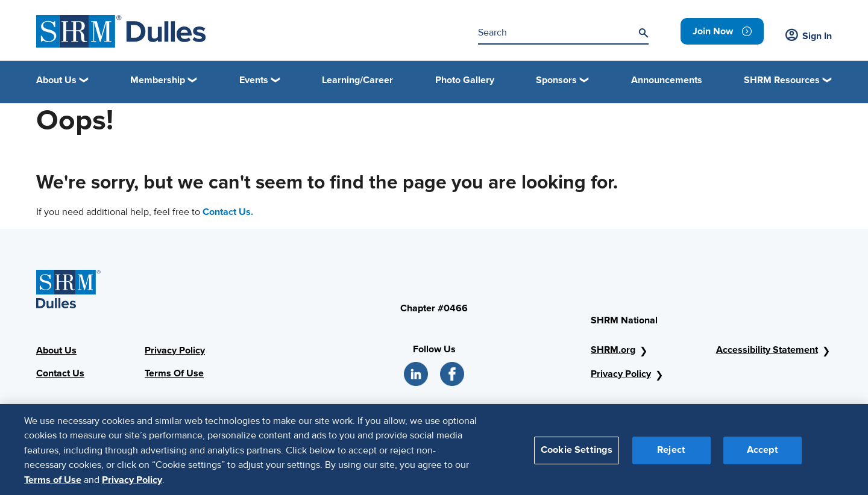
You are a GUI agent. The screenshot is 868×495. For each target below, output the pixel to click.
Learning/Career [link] (357, 80)
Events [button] (254, 80)
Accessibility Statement (767, 350)
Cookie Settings (577, 455)
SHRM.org (613, 350)
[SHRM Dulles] (121, 32)
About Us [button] (56, 80)
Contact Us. (228, 212)
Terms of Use (53, 484)
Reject (671, 455)
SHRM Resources (782, 80)
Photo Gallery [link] (465, 80)
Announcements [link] (667, 80)
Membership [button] (158, 80)
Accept (763, 455)
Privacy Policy (175, 350)
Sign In (809, 36)
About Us (56, 350)
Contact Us (60, 373)
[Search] (643, 33)
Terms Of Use (174, 373)
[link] (722, 31)
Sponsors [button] (556, 80)
